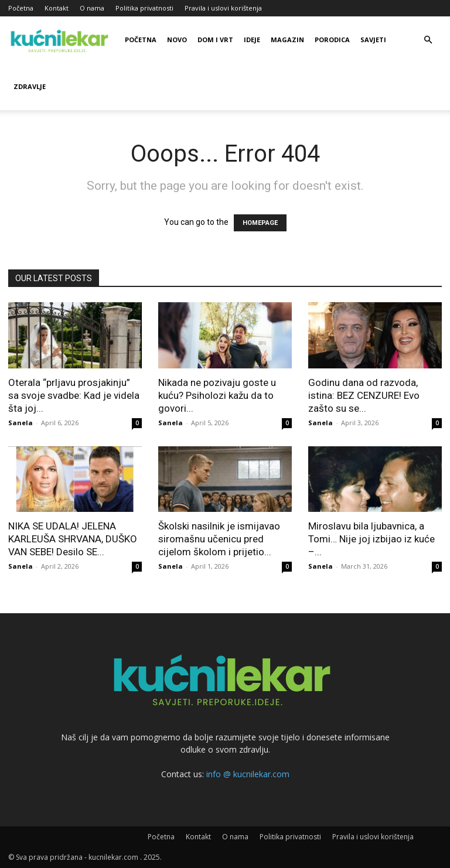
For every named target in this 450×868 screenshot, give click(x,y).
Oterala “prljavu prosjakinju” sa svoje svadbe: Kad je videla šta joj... (74, 395)
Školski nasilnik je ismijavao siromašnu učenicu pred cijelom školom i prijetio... (219, 539)
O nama (92, 8)
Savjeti (373, 40)
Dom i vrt (215, 40)
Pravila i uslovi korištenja (223, 8)
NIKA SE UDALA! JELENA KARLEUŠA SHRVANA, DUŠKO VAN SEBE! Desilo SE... (73, 539)
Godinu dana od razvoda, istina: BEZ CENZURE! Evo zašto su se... (364, 395)
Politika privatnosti (144, 8)
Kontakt (57, 8)
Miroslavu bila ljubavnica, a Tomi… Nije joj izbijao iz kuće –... (371, 539)
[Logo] (61, 40)
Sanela (21, 423)
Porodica (332, 40)
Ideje (252, 40)
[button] (428, 40)
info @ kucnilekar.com (248, 774)
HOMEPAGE (260, 223)
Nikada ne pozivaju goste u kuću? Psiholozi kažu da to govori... (217, 395)
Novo (177, 40)
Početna (21, 8)
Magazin (287, 40)
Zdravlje (30, 86)
